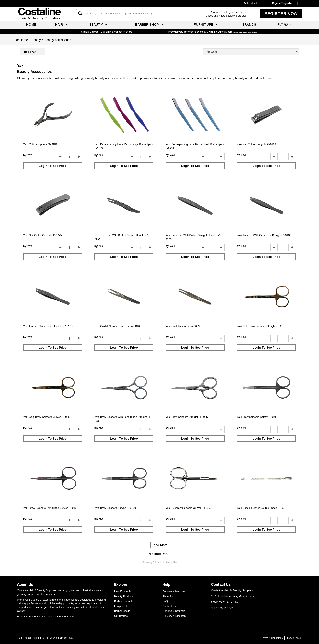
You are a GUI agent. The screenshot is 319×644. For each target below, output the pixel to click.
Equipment (120, 606)
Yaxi (30, 155)
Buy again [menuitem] (284, 24)
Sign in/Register (282, 3)
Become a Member (174, 591)
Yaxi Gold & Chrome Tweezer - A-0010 (117, 326)
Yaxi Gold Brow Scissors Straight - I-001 (260, 326)
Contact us (252, 3)
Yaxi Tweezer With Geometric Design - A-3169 (264, 235)
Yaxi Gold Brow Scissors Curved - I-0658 (47, 417)
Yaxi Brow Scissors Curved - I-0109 (115, 508)
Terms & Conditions (272, 638)
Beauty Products (124, 596)
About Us (168, 596)
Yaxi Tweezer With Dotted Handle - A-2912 (48, 326)
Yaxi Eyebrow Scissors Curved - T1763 (188, 508)
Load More (160, 545)
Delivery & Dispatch (174, 616)
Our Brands (121, 616)
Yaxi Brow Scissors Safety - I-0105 (257, 417)
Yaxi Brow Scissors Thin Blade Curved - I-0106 (51, 508)
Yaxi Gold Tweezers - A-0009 (183, 326)
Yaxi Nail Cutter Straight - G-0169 (256, 144)
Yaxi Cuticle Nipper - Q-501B (40, 144)
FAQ (165, 601)
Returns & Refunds (174, 611)
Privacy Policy (293, 638)
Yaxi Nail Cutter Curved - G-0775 (43, 235)
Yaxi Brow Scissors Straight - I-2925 (187, 417)
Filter (30, 52)
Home (24, 40)
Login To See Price (53, 166)
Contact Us (169, 606)
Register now (281, 14)
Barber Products (124, 601)
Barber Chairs (122, 611)
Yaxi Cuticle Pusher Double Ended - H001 (261, 508)
